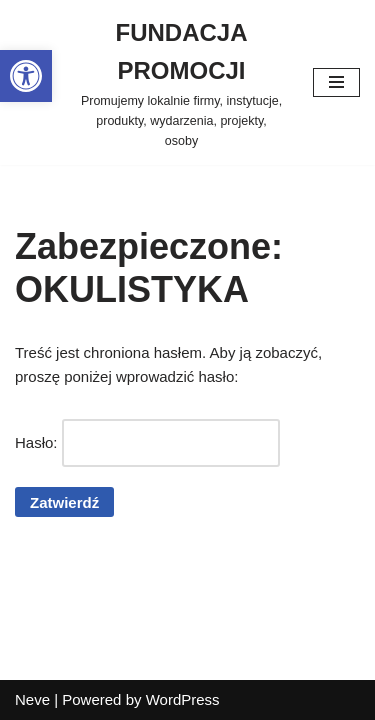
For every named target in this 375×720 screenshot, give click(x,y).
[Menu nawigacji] (336, 82)
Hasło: (147, 443)
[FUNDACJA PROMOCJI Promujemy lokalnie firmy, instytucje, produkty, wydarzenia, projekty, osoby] (181, 82)
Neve (32, 699)
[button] (26, 76)
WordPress (183, 699)
